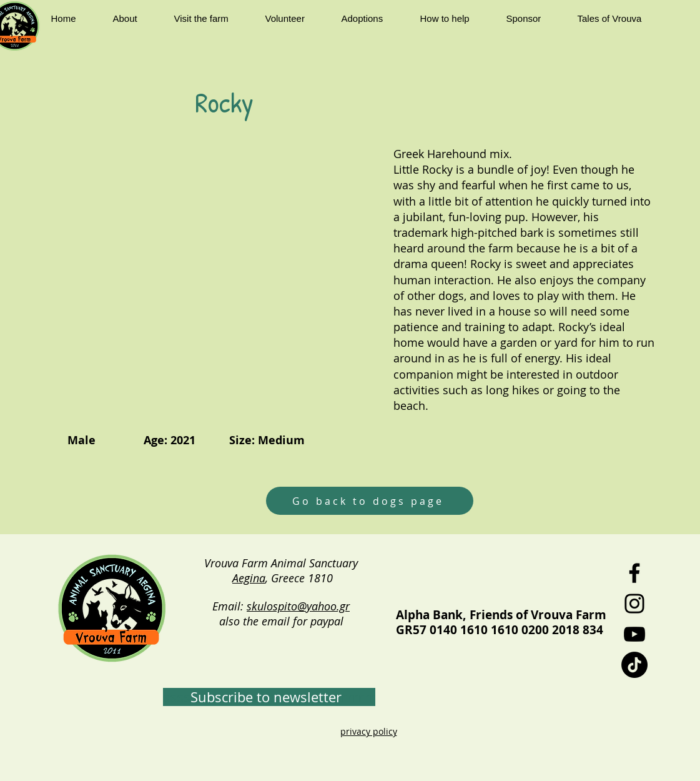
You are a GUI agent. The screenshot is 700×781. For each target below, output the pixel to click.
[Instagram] (634, 604)
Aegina (249, 578)
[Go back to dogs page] (370, 501)
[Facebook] (634, 573)
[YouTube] (634, 634)
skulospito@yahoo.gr (298, 606)
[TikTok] (634, 665)
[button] (134, 18)
